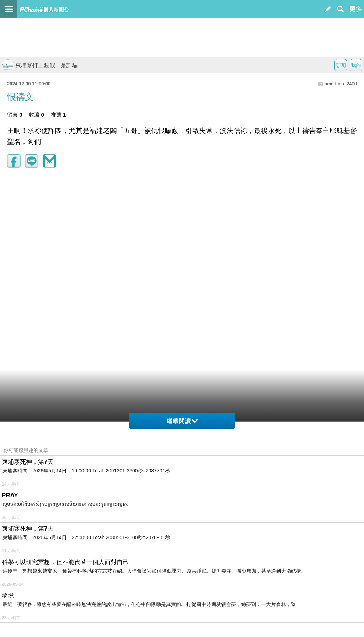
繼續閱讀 (182, 421)
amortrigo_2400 (341, 84)
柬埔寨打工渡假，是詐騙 (40, 65)
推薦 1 (58, 115)
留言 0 (15, 115)
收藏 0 (36, 115)
